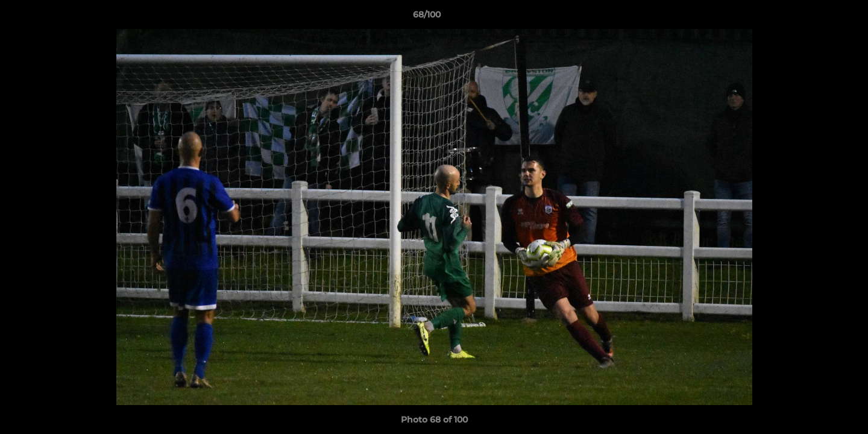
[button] (817, 17)
